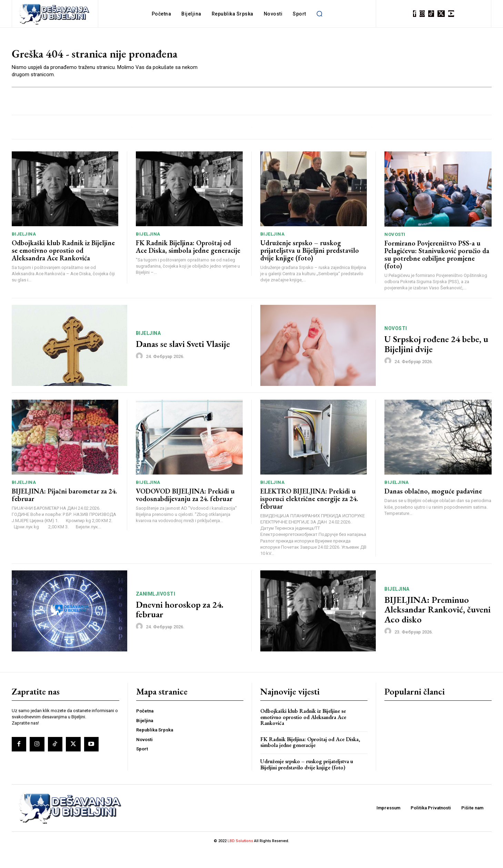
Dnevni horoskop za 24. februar (180, 627)
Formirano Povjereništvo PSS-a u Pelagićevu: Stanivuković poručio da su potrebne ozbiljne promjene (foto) (437, 272)
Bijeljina (24, 252)
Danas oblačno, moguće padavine (433, 509)
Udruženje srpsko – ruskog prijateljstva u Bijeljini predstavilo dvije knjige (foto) (310, 268)
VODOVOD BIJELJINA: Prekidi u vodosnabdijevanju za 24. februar (185, 512)
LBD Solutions (241, 859)
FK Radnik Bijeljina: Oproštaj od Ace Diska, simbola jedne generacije (188, 265)
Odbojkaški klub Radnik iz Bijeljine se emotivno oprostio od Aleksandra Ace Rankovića (63, 268)
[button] (320, 14)
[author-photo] (140, 374)
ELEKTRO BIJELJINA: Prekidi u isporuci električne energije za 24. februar (309, 516)
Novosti (395, 252)
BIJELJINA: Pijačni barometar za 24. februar (64, 512)
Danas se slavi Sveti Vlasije (183, 362)
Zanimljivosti (156, 611)
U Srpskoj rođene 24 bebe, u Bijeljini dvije (436, 362)
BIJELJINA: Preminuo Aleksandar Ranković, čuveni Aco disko (437, 627)
